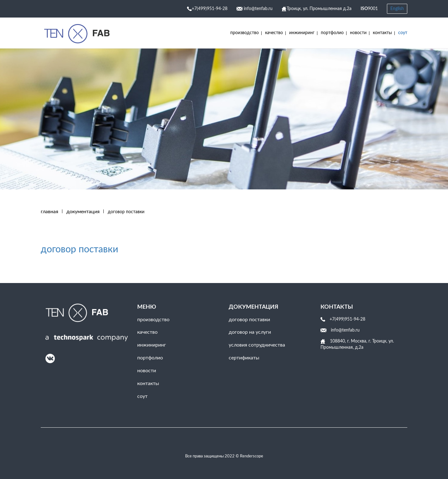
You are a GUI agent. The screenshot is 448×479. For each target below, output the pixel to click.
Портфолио (332, 33)
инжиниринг (302, 33)
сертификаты (244, 358)
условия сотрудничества (257, 345)
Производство (245, 33)
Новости (358, 33)
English (397, 9)
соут (403, 33)
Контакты (382, 33)
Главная (49, 212)
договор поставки (79, 250)
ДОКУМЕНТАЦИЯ (83, 212)
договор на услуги (250, 332)
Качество (274, 33)
